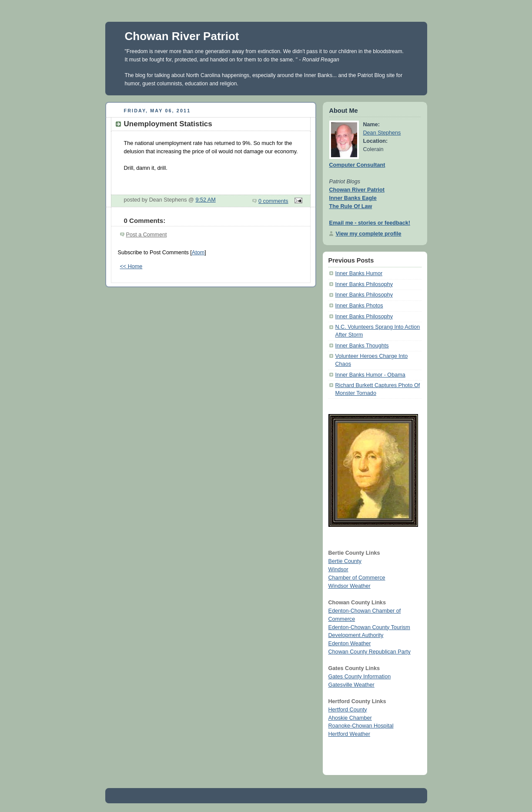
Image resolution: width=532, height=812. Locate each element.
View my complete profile (369, 234)
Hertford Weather (349, 734)
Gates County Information (360, 677)
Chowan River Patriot (182, 36)
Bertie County (345, 561)
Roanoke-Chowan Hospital (361, 726)
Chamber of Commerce (357, 578)
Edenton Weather (350, 644)
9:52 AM (205, 200)
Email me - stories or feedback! (370, 223)
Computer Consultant (357, 165)
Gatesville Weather (351, 685)
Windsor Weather (350, 586)
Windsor (338, 569)
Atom (198, 253)
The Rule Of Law (351, 206)
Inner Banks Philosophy (364, 284)
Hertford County (348, 710)
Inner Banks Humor (359, 273)
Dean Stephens (382, 133)
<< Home (131, 266)
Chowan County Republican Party (370, 652)
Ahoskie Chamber (350, 718)
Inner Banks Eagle (353, 198)
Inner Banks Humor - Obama (370, 375)
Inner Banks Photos (359, 306)
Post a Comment (147, 235)
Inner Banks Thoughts (362, 346)
